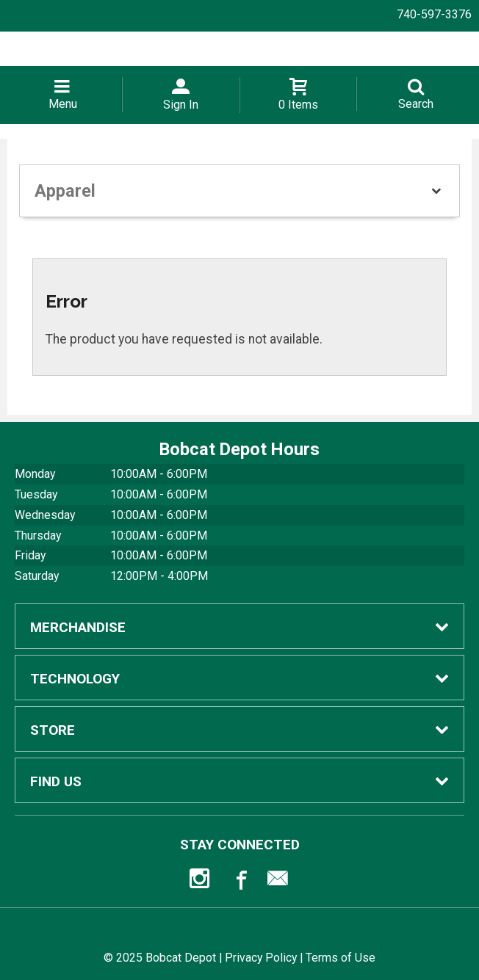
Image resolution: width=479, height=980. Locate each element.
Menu (63, 104)
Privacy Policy (261, 958)
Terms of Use (341, 958)
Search (416, 104)
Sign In (181, 105)
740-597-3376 (434, 14)
